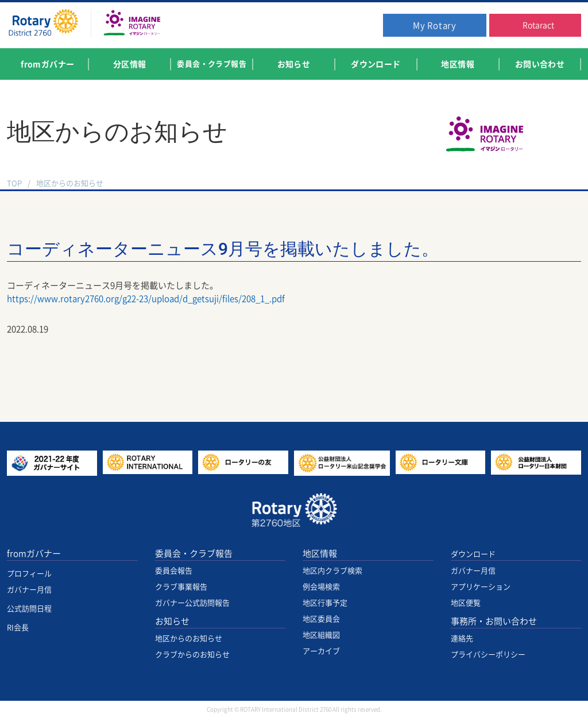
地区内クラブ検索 (332, 571)
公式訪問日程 (29, 609)
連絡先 (462, 639)
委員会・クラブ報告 (194, 554)
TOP (14, 183)
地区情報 (320, 554)
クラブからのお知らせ (192, 655)
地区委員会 (321, 619)
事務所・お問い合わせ (494, 621)
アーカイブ (321, 651)
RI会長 (18, 628)
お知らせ (172, 621)
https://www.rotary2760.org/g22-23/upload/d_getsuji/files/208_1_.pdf (146, 299)
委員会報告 (174, 571)
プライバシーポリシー (488, 655)
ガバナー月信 (29, 590)
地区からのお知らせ (70, 183)
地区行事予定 (325, 603)
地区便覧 (466, 603)
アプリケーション (481, 587)
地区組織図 (321, 635)
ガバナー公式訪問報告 (192, 603)
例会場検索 (321, 587)
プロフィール (29, 574)
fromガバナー (34, 554)
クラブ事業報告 (181, 587)
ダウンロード (473, 554)
